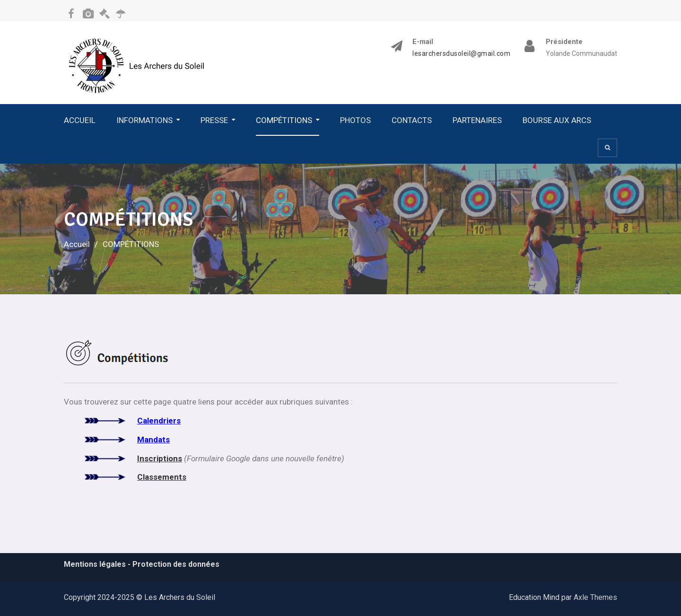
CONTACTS (412, 120)
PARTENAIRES (477, 120)
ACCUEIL (80, 120)
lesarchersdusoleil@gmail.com (461, 54)
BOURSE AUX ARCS (557, 120)
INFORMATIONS (144, 120)
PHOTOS (355, 120)
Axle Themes (595, 597)
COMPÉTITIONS (284, 120)
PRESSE (214, 120)
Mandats (153, 440)
